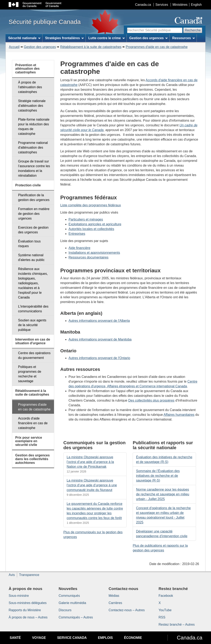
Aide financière (80, 248)
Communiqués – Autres (76, 617)
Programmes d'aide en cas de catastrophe (157, 47)
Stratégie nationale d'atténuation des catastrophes (32, 106)
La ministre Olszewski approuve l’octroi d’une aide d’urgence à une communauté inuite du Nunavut (92, 485)
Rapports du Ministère (25, 610)
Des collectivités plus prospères (151, 400)
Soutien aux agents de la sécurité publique (32, 325)
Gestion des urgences (40, 47)
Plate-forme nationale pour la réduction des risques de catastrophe (34, 127)
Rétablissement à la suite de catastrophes (91, 47)
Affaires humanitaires (179, 415)
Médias (114, 596)
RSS (162, 617)
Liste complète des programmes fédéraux (91, 205)
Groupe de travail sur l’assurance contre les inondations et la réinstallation (34, 168)
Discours (65, 610)
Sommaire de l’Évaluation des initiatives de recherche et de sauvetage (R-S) (158, 476)
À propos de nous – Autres (28, 617)
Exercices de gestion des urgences (33, 230)
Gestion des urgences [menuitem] (148, 38)
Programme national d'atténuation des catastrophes (33, 147)
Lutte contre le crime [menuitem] (107, 38)
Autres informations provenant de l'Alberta (99, 321)
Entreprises (77, 234)
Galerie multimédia (72, 603)
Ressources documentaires (89, 257)
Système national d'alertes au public (31, 257)
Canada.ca (143, 5)
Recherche (193, 30)
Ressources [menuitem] (184, 38)
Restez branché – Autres (177, 625)
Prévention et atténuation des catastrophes (27, 69)
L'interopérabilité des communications (33, 309)
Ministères (180, 5)
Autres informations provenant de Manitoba (100, 339)
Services (162, 5)
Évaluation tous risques (29, 244)
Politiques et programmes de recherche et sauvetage (30, 374)
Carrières (115, 603)
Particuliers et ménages (86, 219)
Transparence (29, 575)
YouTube (165, 610)
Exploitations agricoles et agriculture (95, 224)
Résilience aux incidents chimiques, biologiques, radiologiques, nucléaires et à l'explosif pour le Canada (33, 283)
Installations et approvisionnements (94, 253)
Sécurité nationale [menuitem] (24, 38)
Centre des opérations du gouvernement (34, 355)
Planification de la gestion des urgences (34, 197)
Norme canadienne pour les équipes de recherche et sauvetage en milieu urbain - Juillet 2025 (163, 494)
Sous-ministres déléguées (28, 603)
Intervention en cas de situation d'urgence (33, 341)
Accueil (14, 47)
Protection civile (28, 185)
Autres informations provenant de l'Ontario (99, 358)
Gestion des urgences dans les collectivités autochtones (32, 459)
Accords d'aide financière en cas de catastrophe (33, 423)
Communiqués (69, 596)
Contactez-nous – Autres (127, 610)
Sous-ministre (19, 596)
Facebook (166, 596)
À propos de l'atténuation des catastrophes (30, 87)
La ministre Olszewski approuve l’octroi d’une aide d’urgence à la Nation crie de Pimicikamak (90, 462)
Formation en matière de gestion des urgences (34, 214)
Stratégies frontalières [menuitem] (64, 38)
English (196, 5)
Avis (12, 575)
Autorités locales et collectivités (91, 229)
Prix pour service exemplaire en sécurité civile (29, 441)
